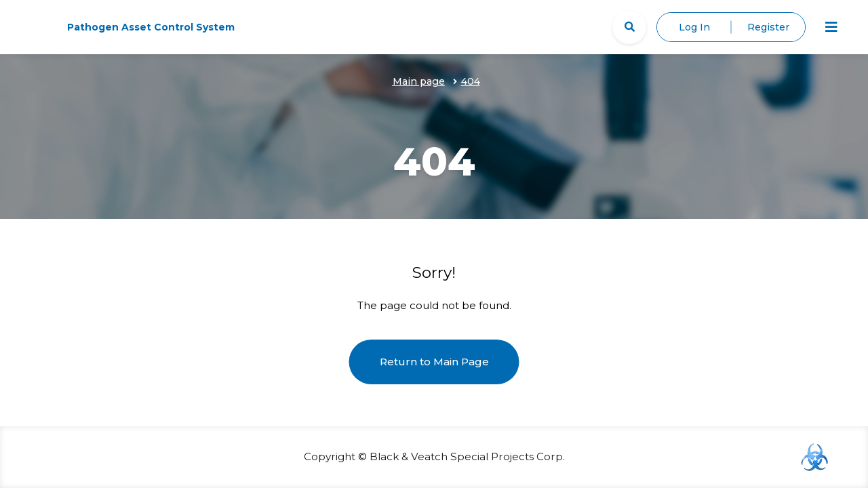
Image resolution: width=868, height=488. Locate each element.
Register (768, 27)
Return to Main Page (434, 362)
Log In (694, 27)
